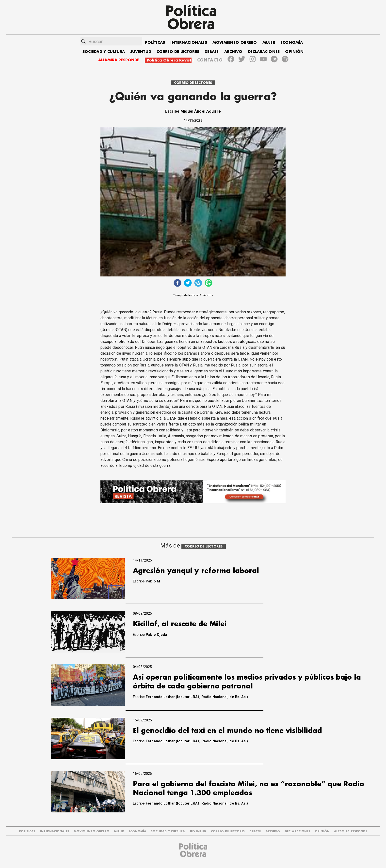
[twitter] (188, 283)
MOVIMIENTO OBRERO (235, 43)
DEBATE (212, 52)
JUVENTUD (141, 52)
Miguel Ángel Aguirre (201, 111)
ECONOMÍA (292, 43)
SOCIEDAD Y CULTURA (104, 52)
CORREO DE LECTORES (178, 52)
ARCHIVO (233, 52)
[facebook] (177, 283)
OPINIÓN (294, 52)
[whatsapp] (209, 283)
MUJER (269, 43)
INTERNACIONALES (189, 43)
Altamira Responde (351, 831)
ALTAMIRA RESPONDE (119, 60)
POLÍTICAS (155, 43)
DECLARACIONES (264, 52)
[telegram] (198, 283)
